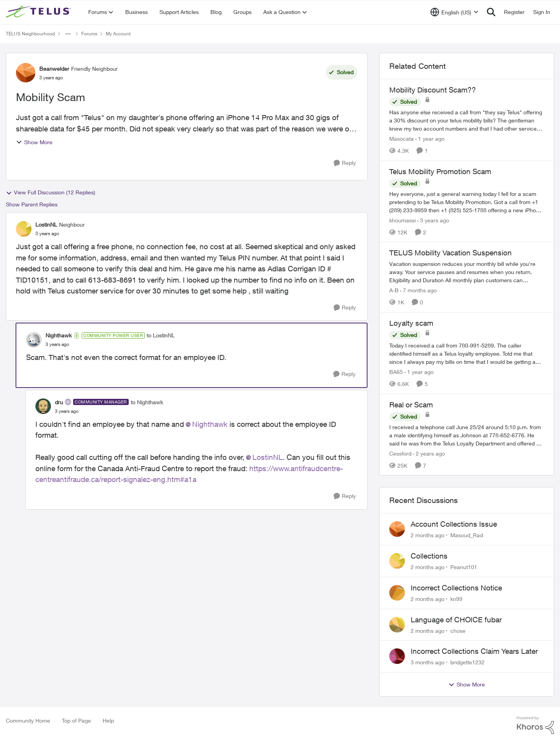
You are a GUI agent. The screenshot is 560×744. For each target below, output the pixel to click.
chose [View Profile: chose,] (458, 630)
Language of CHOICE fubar (456, 620)
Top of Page (76, 720)
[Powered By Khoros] (535, 725)
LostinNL (268, 457)
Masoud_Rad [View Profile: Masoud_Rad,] (467, 535)
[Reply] (345, 163)
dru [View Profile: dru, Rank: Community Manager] (59, 402)
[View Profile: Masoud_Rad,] (397, 529)
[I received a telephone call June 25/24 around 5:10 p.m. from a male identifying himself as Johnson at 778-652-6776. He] (467, 435)
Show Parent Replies (32, 204)
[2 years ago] (429, 453)
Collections (429, 556)
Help (108, 720)
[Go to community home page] (39, 12)
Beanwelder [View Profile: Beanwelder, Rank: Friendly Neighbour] (54, 69)
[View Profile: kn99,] (397, 593)
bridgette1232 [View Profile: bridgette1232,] (467, 662)
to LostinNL (161, 335)
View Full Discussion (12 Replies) (51, 192)
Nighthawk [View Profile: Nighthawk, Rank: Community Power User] (59, 335)
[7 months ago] (418, 290)
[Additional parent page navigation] (68, 34)
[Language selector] (454, 12)
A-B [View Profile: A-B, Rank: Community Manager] (394, 290)
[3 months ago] (428, 662)
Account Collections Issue (454, 524)
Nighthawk (210, 424)
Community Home (28, 720)
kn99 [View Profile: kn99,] (456, 599)
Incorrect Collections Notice (456, 588)
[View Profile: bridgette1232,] (397, 656)
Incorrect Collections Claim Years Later (474, 651)
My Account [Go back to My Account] (118, 34)
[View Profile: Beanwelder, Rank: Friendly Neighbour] (26, 73)
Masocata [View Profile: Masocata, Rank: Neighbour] (402, 139)
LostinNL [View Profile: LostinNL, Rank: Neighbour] (46, 224)
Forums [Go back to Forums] (89, 34)
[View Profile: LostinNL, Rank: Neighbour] (24, 229)
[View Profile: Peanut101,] (397, 561)
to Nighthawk (147, 402)
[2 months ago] (428, 535)
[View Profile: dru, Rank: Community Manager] (43, 406)
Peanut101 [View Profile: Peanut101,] (464, 567)
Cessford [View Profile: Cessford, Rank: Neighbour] (400, 453)
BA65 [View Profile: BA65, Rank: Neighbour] (396, 372)
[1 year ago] (430, 139)
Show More (34, 142)
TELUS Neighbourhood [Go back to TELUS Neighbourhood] (30, 34)
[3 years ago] (433, 220)
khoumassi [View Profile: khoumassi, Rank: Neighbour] (402, 220)
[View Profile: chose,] (397, 625)
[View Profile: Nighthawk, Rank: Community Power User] (34, 340)
